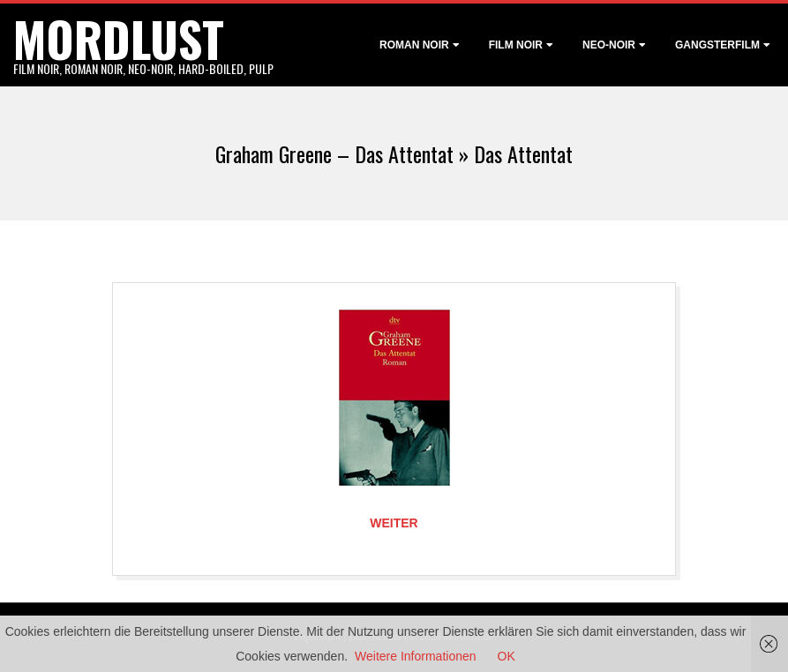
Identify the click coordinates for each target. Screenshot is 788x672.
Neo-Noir (609, 45)
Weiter (394, 523)
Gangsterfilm (717, 45)
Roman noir (414, 45)
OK (507, 656)
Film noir (516, 45)
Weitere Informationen (415, 656)
